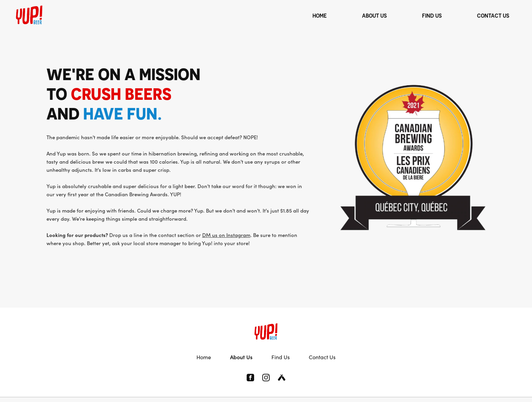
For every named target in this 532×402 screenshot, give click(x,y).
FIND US (432, 16)
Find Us (281, 357)
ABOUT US (374, 16)
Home (204, 357)
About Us (241, 357)
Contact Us (322, 357)
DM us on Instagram (226, 235)
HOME (320, 16)
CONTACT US (493, 16)
